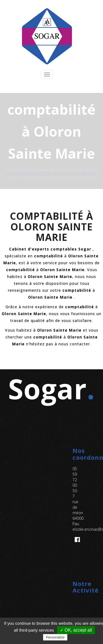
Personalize (55, 637)
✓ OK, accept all (76, 630)
